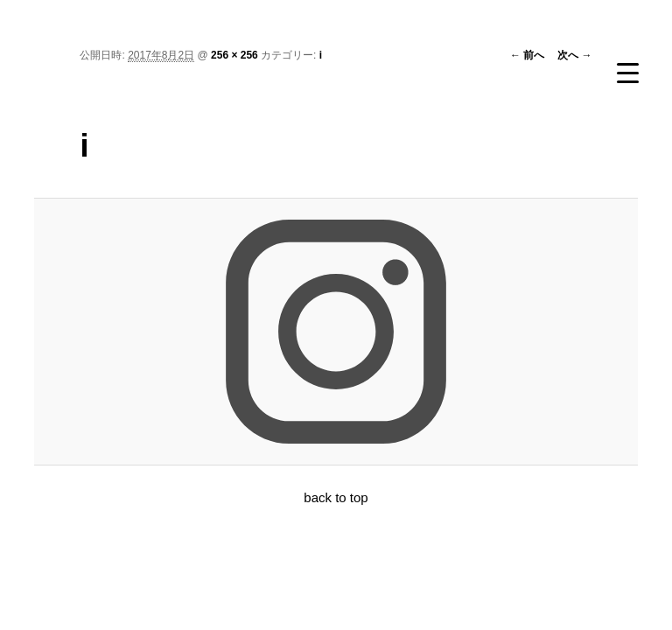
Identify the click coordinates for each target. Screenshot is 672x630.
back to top (336, 497)
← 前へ (527, 55)
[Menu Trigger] (627, 73)
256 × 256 (234, 55)
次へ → (574, 55)
